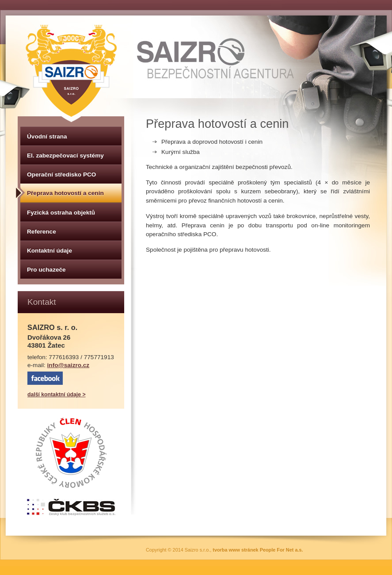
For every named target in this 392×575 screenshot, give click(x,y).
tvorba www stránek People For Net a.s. (258, 550)
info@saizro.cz (69, 365)
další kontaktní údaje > (57, 395)
